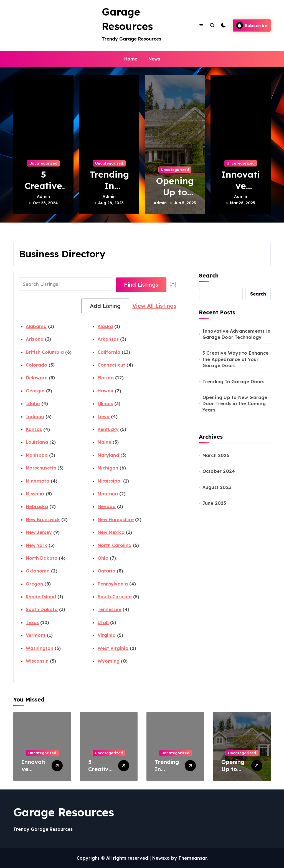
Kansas (34, 429)
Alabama (36, 326)
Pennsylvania (113, 584)
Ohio (103, 558)
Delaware (37, 378)
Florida (106, 378)
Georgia (35, 391)
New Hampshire (116, 519)
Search (209, 275)
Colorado (36, 365)
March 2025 (216, 455)
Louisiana (37, 442)
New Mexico (111, 532)
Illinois (105, 403)
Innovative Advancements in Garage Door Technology (236, 334)
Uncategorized (43, 163)
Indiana (35, 417)
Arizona (35, 339)
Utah (103, 622)
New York (36, 545)
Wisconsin (37, 661)
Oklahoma (38, 571)
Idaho (33, 403)
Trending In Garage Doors (234, 382)
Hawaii (106, 391)
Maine (104, 442)
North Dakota (42, 558)
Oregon (34, 584)
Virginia (107, 635)
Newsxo (161, 858)
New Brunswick (43, 519)
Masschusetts (41, 468)
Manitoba (37, 455)
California (109, 352)
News (154, 59)
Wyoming (109, 661)
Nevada (107, 506)
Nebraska (37, 506)
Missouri (35, 494)
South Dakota (42, 609)
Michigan (108, 468)
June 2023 (214, 503)
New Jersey (39, 532)
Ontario (106, 571)
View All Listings (104, 306)
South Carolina (115, 597)
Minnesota (38, 481)
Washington (40, 648)
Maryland (108, 455)
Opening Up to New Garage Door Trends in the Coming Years (235, 404)
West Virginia (113, 648)
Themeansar (192, 858)
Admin (43, 196)
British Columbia (45, 352)
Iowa (104, 417)
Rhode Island (41, 597)
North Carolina (115, 545)
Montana (108, 494)
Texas (32, 622)
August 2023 (217, 487)
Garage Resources (64, 812)
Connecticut (111, 365)
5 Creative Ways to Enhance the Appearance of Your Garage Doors (235, 359)
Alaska (105, 326)
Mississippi (110, 481)
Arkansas (108, 339)
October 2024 (219, 471)
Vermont (36, 635)
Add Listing (153, 306)
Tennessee (109, 609)
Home (131, 59)
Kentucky (108, 429)
